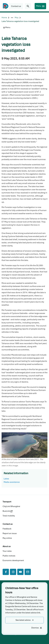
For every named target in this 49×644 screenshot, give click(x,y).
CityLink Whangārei (11, 506)
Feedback (7, 529)
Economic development (13, 560)
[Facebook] (6, 572)
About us (7, 546)
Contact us (8, 524)
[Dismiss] (37, 628)
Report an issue (10, 533)
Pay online (7, 538)
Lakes (6, 479)
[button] (24, 620)
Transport (7, 502)
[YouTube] (20, 572)
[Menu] (40, 6)
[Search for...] (28, 6)
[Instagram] (13, 572)
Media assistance (12, 482)
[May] (17, 18)
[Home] (4, 18)
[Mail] (28, 572)
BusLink (8, 511)
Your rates (7, 551)
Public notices (9, 556)
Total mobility (9, 516)
